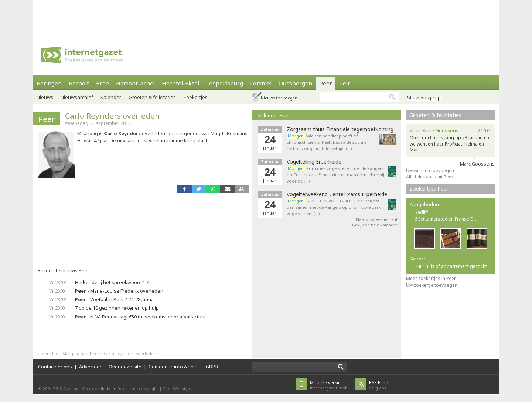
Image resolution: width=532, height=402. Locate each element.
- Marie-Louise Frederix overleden (119, 291)
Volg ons (379, 385)
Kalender (111, 97)
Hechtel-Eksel (180, 83)
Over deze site (125, 367)
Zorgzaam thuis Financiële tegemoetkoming (340, 129)
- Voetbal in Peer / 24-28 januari (116, 299)
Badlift (421, 212)
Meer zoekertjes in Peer (431, 278)
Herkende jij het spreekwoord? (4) (113, 282)
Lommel (261, 83)
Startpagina (74, 353)
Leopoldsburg (225, 83)
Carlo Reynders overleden (112, 116)
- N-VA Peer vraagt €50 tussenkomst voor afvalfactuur (141, 317)
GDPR (212, 367)
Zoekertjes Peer (429, 189)
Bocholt (79, 83)
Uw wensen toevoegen (430, 171)
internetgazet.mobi (329, 385)
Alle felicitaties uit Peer (430, 177)
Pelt (345, 83)
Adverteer (90, 367)
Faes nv (71, 389)
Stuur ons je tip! (424, 98)
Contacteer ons (55, 367)
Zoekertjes (195, 97)
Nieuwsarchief (77, 97)
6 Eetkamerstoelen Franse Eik (445, 219)
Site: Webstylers (179, 389)
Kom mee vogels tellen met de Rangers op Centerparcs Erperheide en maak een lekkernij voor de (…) (335, 175)
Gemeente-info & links (174, 367)
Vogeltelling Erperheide (314, 162)
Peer (326, 83)
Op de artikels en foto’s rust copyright (120, 389)
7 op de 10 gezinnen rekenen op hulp (117, 308)
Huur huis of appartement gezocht (451, 266)
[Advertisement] (266, 17)
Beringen (49, 83)
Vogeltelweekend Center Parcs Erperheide (337, 194)
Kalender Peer (274, 115)
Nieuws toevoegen (279, 98)
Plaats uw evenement (377, 219)
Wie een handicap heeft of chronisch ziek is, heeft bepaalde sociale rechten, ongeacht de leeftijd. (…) (327, 142)
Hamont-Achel (135, 83)
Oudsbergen (295, 83)
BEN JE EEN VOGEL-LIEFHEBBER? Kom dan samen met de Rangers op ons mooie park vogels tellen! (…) (334, 207)
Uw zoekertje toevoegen (432, 285)
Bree (103, 83)
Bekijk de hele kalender (375, 225)
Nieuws (45, 97)
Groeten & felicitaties (152, 97)
